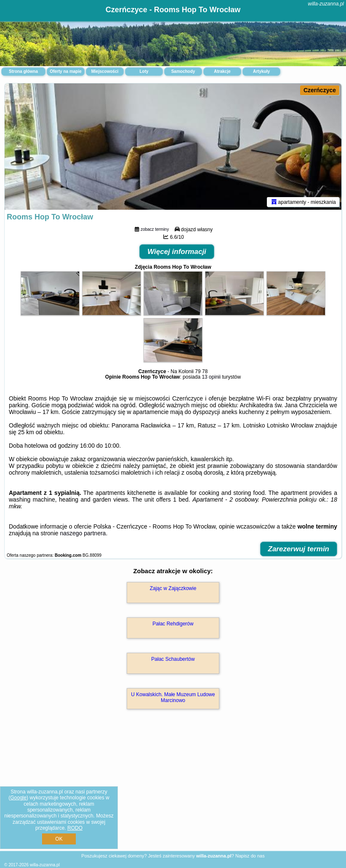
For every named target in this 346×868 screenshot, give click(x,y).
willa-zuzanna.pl (326, 4)
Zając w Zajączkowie (173, 588)
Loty (144, 71)
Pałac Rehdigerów (173, 624)
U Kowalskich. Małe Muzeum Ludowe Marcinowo (173, 697)
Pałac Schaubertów (173, 659)
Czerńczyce (320, 90)
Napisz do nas (250, 856)
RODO (75, 828)
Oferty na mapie (66, 71)
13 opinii (211, 377)
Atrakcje (222, 71)
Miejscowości (105, 71)
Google (18, 798)
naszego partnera (83, 533)
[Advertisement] (173, 789)
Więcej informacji (177, 252)
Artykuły (261, 71)
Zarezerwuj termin (299, 549)
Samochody (183, 71)
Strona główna (23, 71)
